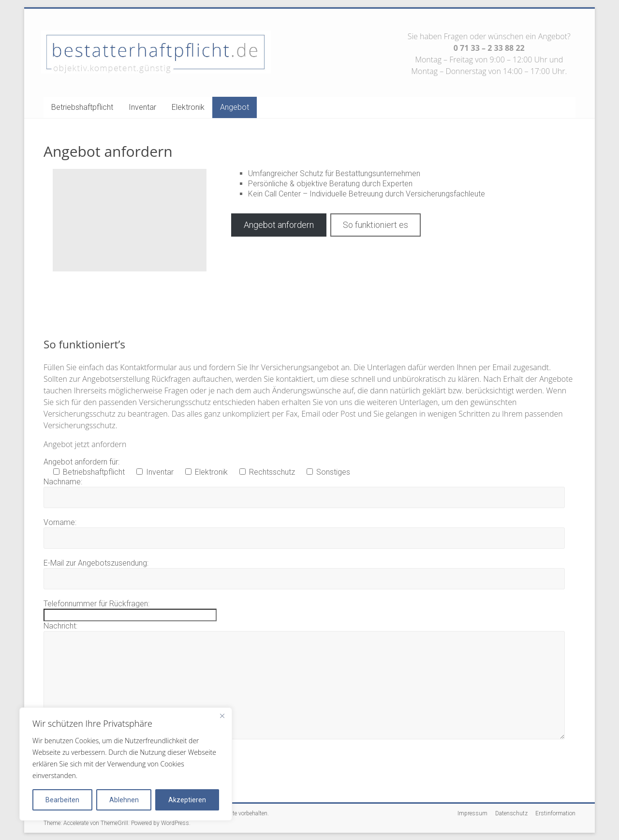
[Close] (222, 716)
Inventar (142, 107)
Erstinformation (555, 813)
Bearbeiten (62, 800)
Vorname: (60, 522)
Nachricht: (60, 626)
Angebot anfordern (279, 225)
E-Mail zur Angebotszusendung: (96, 563)
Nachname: (63, 482)
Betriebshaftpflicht (82, 107)
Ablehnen (124, 800)
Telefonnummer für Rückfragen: (96, 604)
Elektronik (188, 107)
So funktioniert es (376, 225)
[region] (126, 764)
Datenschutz (511, 813)
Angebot (235, 107)
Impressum (472, 813)
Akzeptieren (187, 800)
